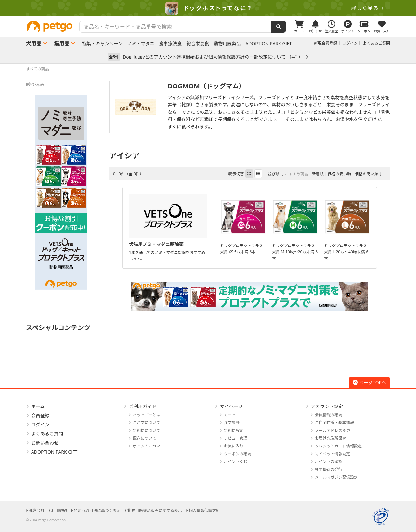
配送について (145, 438)
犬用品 (34, 43)
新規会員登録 (326, 43)
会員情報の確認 (329, 415)
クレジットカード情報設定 (338, 446)
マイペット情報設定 (332, 454)
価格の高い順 (367, 174)
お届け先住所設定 (331, 438)
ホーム (38, 406)
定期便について (147, 430)
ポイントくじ (236, 462)
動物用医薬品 (227, 44)
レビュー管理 (236, 438)
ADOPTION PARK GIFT (268, 44)
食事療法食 (170, 44)
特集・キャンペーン (102, 44)
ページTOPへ (369, 383)
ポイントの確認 (329, 462)
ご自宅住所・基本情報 (334, 423)
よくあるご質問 (376, 43)
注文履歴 (232, 423)
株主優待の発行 (329, 469)
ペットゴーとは (147, 415)
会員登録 (40, 415)
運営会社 (37, 510)
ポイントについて (149, 446)
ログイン (350, 43)
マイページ (231, 406)
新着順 (318, 174)
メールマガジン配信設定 (336, 477)
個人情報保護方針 (204, 510)
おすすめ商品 (296, 174)
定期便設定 (234, 430)
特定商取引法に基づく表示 (97, 510)
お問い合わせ (45, 443)
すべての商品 (38, 69)
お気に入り (234, 446)
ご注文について (147, 423)
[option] (208, 8)
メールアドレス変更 (332, 430)
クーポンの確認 (238, 454)
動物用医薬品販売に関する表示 (155, 510)
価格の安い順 (339, 174)
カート (230, 415)
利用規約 (59, 510)
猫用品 (62, 43)
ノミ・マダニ (141, 44)
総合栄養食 (198, 44)
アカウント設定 (327, 406)
